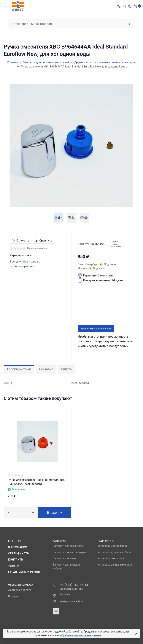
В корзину (54, 513)
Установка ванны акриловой (115, 565)
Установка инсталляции (112, 546)
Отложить (21, 241)
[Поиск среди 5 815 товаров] (66, 24)
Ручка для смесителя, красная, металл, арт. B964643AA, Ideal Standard (36, 482)
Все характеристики (22, 266)
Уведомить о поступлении (96, 329)
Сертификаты (19, 553)
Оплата (66, 369)
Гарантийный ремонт (25, 572)
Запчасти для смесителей (69, 546)
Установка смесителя (111, 558)
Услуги (14, 566)
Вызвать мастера (72, 589)
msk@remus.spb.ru (72, 601)
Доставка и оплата (20, 590)
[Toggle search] (124, 6)
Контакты (16, 560)
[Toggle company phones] (119, 6)
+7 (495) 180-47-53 (74, 585)
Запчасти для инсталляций (69, 552)
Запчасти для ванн (64, 558)
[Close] (136, 634)
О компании (18, 547)
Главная (15, 541)
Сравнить (44, 241)
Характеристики (19, 369)
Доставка (46, 369)
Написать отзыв (37, 248)
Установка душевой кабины (115, 552)
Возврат (13, 596)
